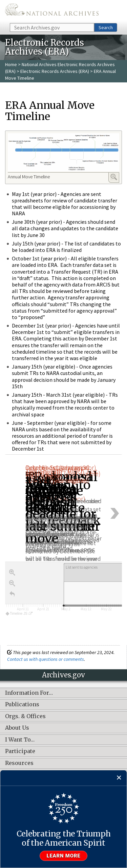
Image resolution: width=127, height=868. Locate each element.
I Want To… (20, 740)
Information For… (29, 693)
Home (11, 64)
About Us (17, 728)
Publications (22, 705)
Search (106, 27)
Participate (20, 751)
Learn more (64, 856)
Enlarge (114, 177)
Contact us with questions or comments (46, 659)
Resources (19, 763)
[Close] (119, 778)
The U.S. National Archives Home (52, 11)
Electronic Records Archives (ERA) (55, 71)
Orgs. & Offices (25, 716)
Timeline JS (19, 614)
